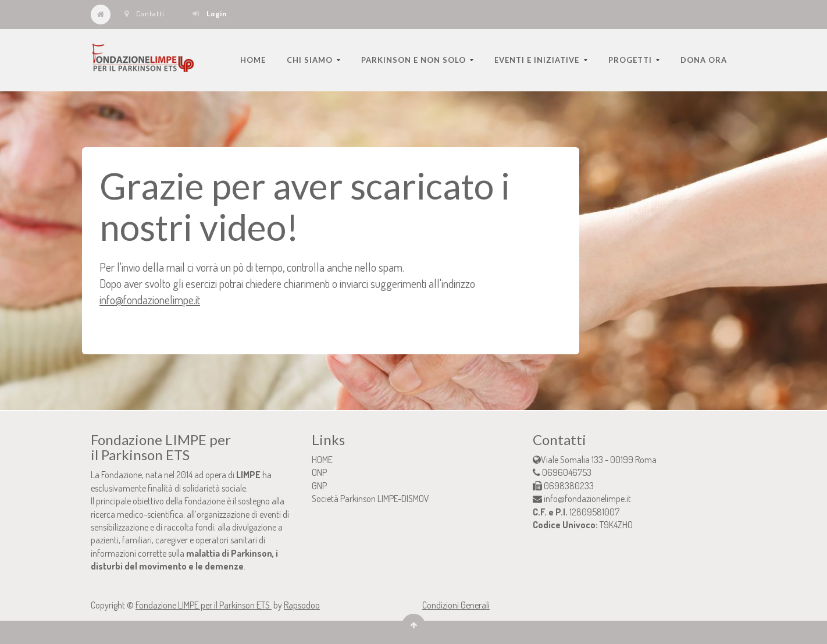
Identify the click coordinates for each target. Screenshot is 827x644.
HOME (322, 460)
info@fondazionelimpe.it (150, 300)
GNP (319, 486)
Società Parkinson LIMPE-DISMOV (370, 499)
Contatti (145, 13)
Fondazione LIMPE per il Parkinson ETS (204, 605)
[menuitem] (253, 60)
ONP (319, 472)
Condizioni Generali (456, 605)
